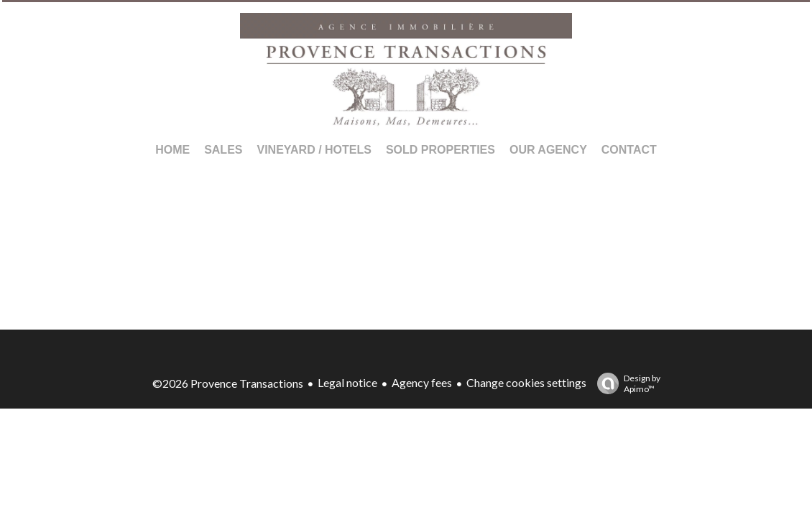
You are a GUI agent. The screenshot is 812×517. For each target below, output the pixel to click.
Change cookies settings (526, 382)
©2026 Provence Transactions (228, 383)
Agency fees (422, 382)
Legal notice (347, 382)
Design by (625, 383)
